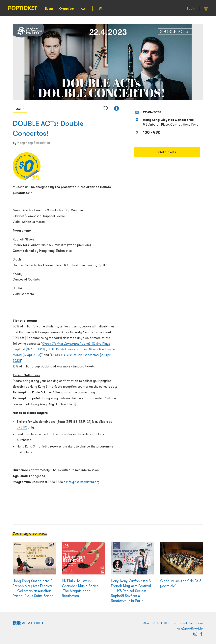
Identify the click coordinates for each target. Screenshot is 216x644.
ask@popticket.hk (190, 628)
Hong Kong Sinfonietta (34, 143)
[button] (116, 108)
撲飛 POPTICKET (28, 623)
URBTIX (22, 427)
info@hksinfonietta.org (83, 482)
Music (20, 109)
